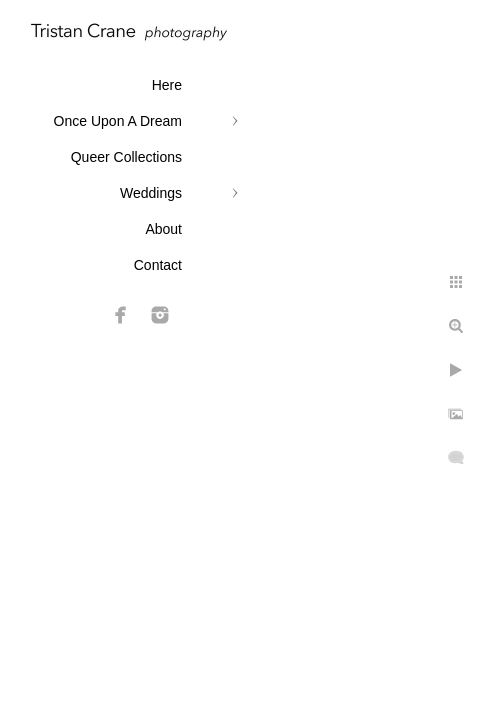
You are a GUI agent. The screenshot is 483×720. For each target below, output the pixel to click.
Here (167, 85)
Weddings (151, 193)
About (163, 229)
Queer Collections (126, 157)
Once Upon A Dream (118, 121)
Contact (158, 265)
